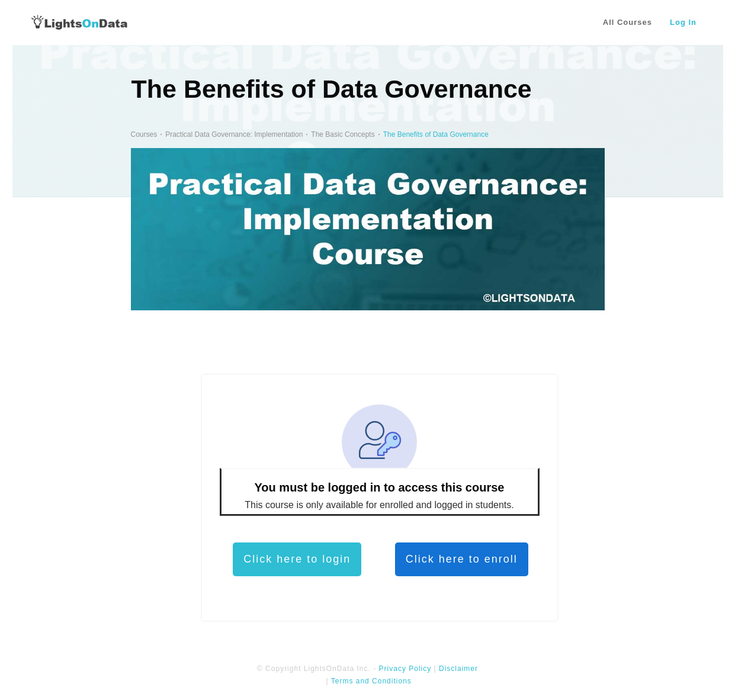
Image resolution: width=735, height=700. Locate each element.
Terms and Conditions (371, 681)
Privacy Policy (405, 669)
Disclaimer (458, 669)
